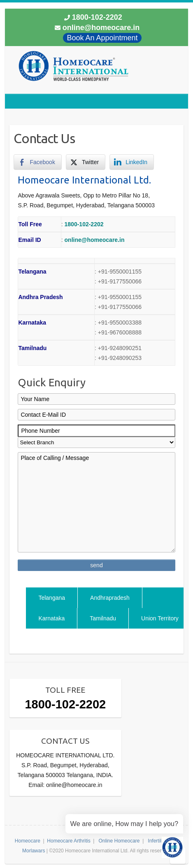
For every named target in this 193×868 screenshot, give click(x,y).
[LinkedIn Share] (132, 162)
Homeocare (28, 841)
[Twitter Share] (86, 162)
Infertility (157, 841)
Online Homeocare (119, 841)
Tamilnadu (103, 618)
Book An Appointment (102, 38)
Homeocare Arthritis (69, 841)
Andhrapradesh (110, 598)
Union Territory (160, 618)
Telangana (52, 598)
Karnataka (51, 618)
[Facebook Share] (37, 162)
